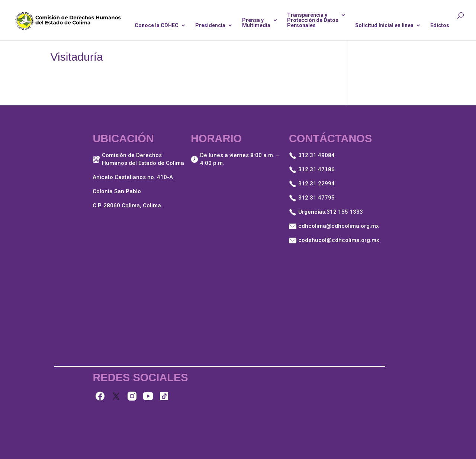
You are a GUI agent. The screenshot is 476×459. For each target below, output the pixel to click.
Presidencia (210, 25)
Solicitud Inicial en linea (384, 25)
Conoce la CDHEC (157, 25)
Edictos (440, 25)
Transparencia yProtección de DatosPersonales (313, 20)
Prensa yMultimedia (256, 23)
